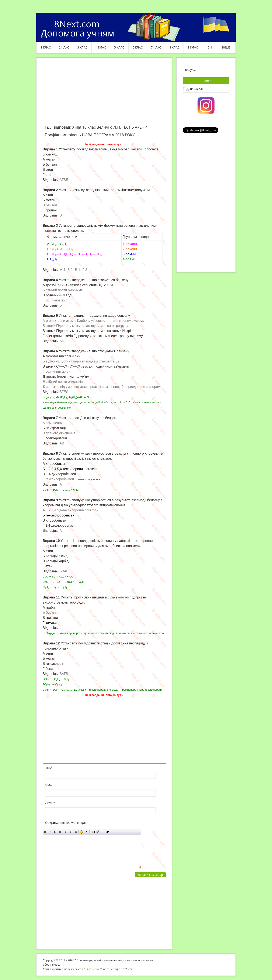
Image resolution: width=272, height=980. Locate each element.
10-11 (210, 47)
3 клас (82, 47)
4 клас (101, 47)
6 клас (138, 47)
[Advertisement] (104, 94)
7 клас (156, 47)
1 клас (46, 47)
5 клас (119, 47)
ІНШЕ (226, 47)
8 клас (174, 47)
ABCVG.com (91, 969)
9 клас (193, 47)
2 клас (64, 47)
